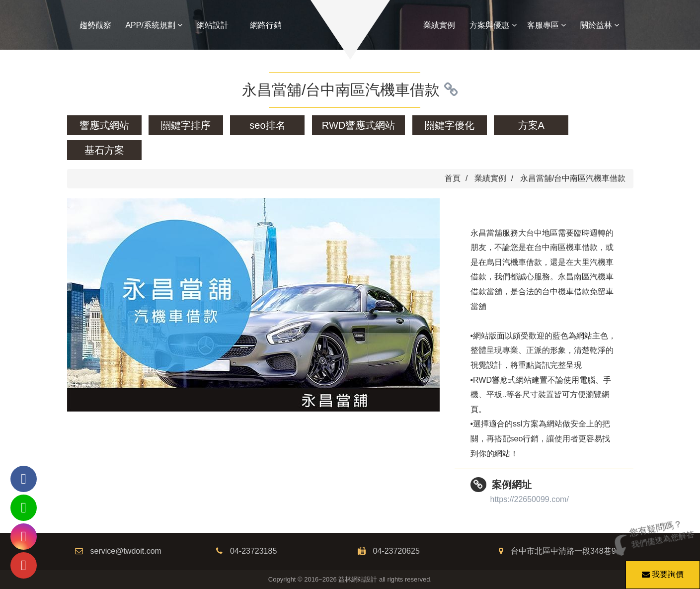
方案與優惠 (493, 25)
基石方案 (104, 150)
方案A (531, 125)
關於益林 (600, 25)
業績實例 (439, 25)
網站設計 (213, 25)
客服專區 (546, 25)
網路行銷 (266, 25)
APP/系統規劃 (154, 25)
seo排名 (267, 125)
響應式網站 (104, 125)
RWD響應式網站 (358, 125)
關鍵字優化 (450, 125)
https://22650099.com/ (530, 499)
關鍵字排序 (186, 125)
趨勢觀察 (95, 25)
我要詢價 (661, 570)
